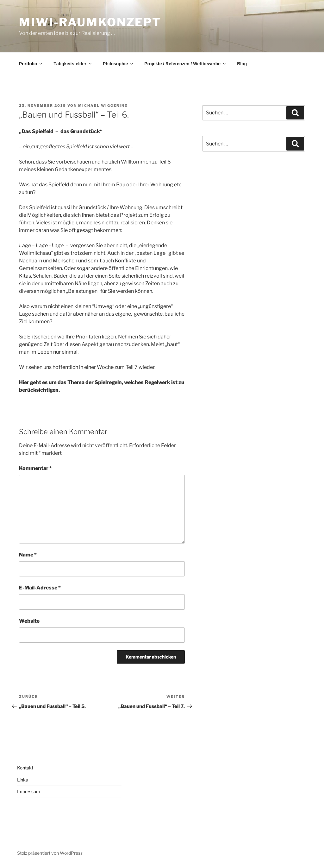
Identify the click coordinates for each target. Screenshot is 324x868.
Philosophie (118, 64)
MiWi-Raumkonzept (90, 22)
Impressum (29, 791)
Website (29, 621)
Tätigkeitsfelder (73, 64)
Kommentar (35, 468)
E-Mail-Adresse (40, 588)
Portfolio (31, 64)
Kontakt (25, 768)
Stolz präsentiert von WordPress (50, 853)
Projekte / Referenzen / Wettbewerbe (185, 64)
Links (22, 780)
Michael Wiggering (103, 106)
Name (28, 555)
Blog (242, 64)
